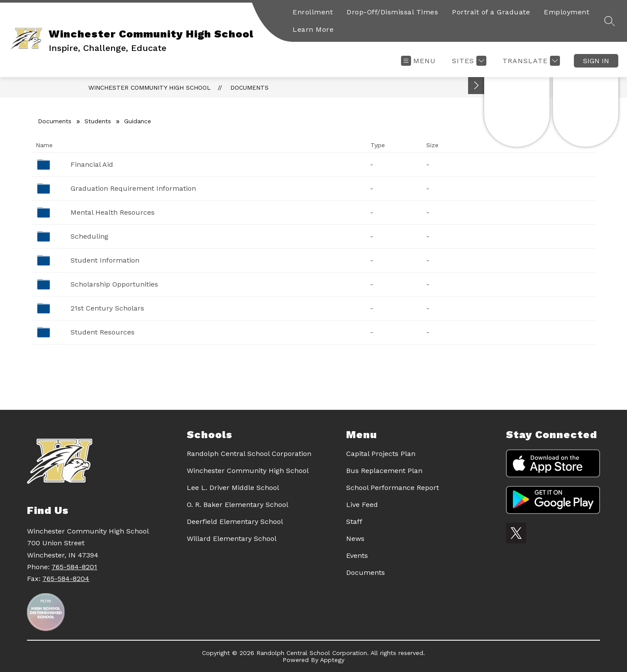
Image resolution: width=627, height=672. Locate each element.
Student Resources (103, 332)
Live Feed (362, 505)
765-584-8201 (74, 567)
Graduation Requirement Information (133, 188)
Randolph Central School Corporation (249, 454)
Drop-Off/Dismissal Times (392, 12)
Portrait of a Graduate (491, 12)
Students (98, 121)
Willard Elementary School (232, 539)
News (355, 539)
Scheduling (89, 236)
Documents (249, 88)
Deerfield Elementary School (235, 522)
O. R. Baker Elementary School (238, 505)
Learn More (313, 29)
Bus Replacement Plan (384, 471)
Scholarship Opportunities (114, 284)
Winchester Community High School (150, 88)
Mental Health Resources (113, 212)
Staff (354, 522)
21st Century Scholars (107, 308)
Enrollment (313, 12)
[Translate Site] (530, 61)
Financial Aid (92, 164)
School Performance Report (393, 488)
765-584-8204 (66, 579)
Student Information (105, 260)
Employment (566, 12)
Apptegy (332, 660)
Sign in (596, 61)
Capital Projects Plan (381, 454)
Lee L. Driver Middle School (233, 488)
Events (357, 555)
